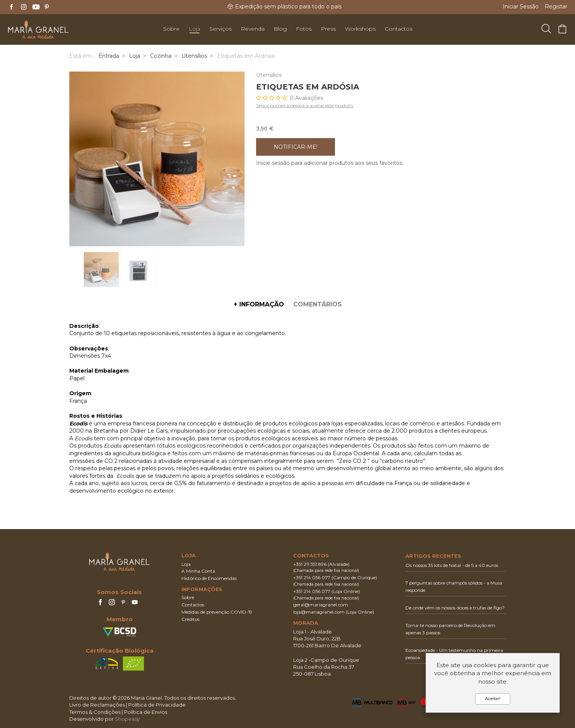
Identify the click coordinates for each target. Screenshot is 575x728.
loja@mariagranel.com (319, 612)
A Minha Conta (198, 571)
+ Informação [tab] (259, 304)
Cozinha (161, 56)
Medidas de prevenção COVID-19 (217, 612)
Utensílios (194, 56)
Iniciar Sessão (521, 7)
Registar (556, 7)
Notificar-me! (296, 147)
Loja (135, 56)
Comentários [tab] (318, 304)
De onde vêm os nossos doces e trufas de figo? (455, 608)
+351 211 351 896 (310, 564)
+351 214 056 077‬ (312, 577)
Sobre (188, 597)
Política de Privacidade (157, 705)
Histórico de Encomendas (209, 578)
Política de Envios (146, 712)
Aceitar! (493, 699)
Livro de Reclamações (97, 705)
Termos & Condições (95, 712)
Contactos (193, 605)
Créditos (190, 619)
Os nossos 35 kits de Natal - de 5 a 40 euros (452, 565)
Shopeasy (127, 719)
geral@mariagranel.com (321, 605)
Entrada (109, 56)
